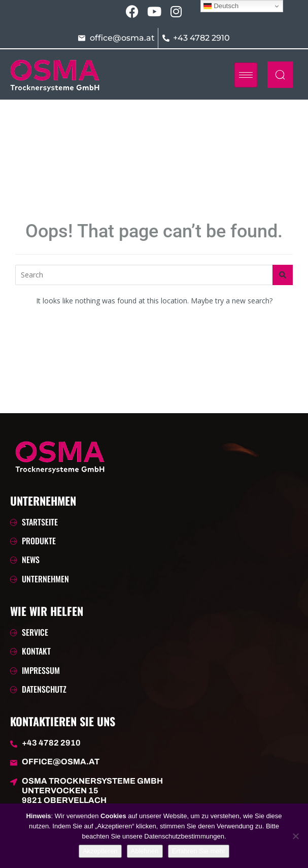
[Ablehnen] (295, 836)
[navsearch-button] (280, 75)
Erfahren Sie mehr (199, 851)
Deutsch (221, 6)
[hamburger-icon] (246, 75)
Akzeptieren (100, 851)
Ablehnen (145, 851)
